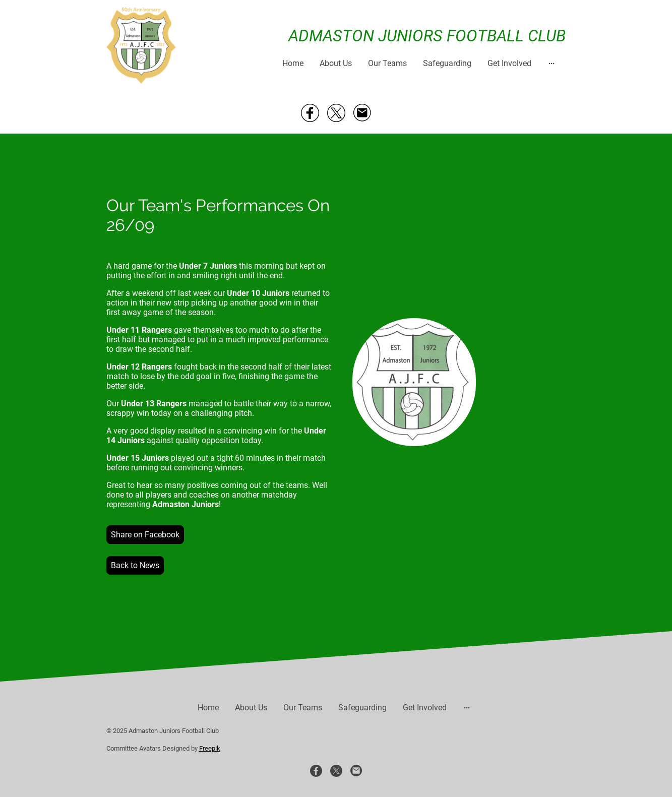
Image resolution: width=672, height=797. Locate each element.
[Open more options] (552, 63)
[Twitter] (336, 113)
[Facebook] (310, 113)
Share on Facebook (145, 535)
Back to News (135, 565)
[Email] (362, 113)
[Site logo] (141, 46)
